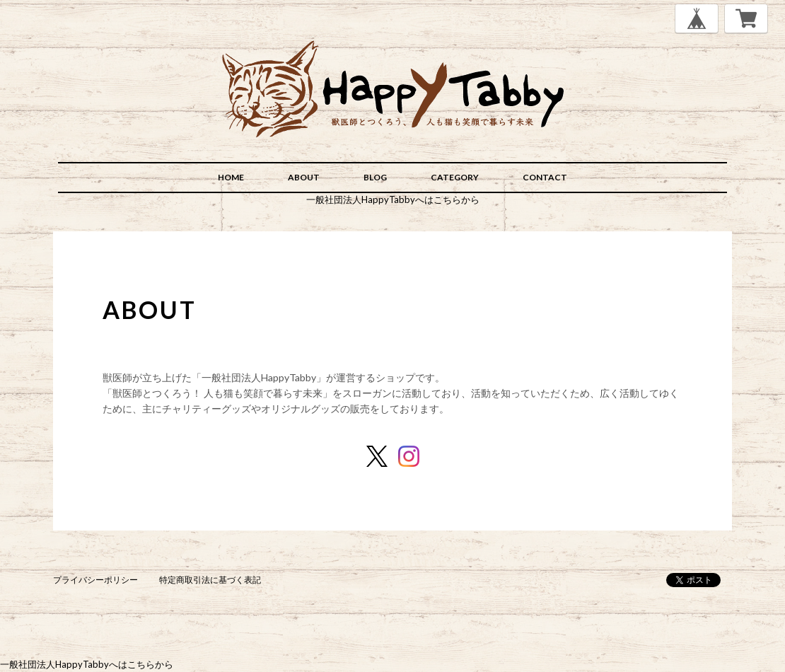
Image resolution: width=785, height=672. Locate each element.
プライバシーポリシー (95, 580)
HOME (231, 177)
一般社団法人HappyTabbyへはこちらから (393, 199)
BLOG (375, 177)
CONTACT (545, 177)
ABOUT (304, 177)
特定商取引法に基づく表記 (210, 580)
